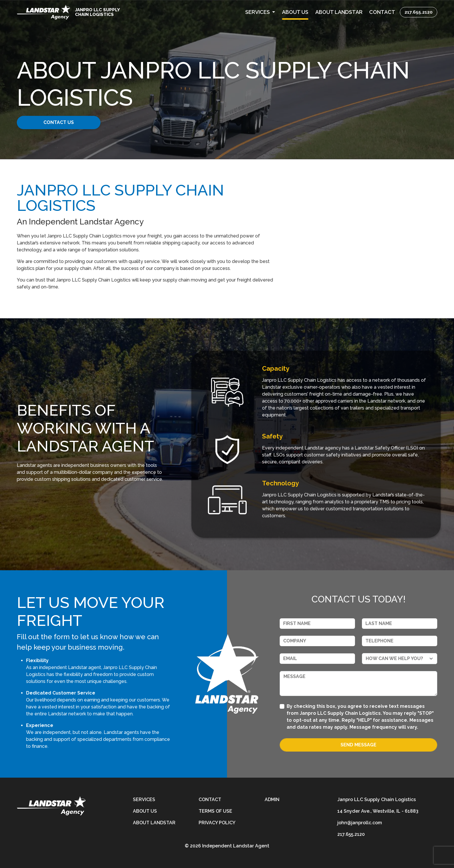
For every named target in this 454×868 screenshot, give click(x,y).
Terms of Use (215, 811)
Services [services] (144, 800)
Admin (272, 800)
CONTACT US (61, 122)
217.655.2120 (419, 12)
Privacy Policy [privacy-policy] (217, 823)
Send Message (358, 745)
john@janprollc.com (360, 823)
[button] (260, 12)
